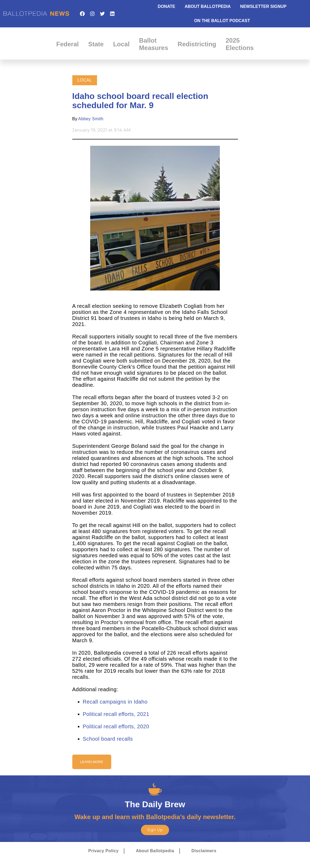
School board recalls (108, 739)
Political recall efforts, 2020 (116, 726)
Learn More (92, 762)
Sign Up (155, 830)
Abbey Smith (91, 119)
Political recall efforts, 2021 (116, 714)
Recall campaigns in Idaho (115, 702)
